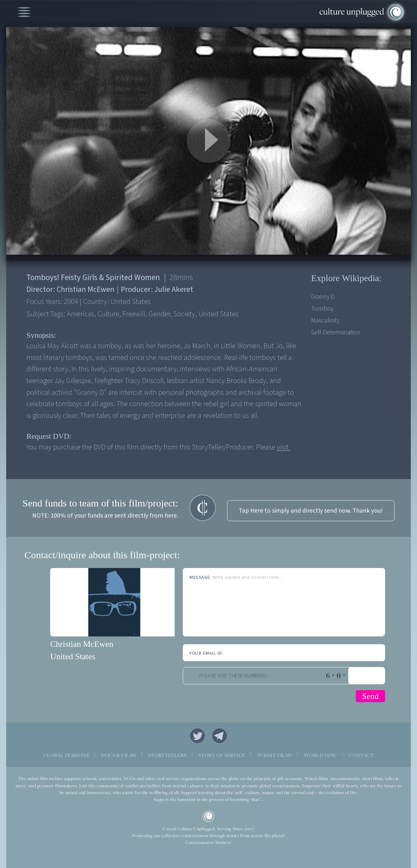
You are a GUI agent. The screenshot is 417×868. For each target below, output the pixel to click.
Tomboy (322, 309)
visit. (284, 447)
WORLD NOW (321, 755)
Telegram (220, 736)
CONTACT (361, 755)
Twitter (197, 736)
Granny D (323, 297)
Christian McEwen (82, 644)
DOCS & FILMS (119, 755)
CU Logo (208, 817)
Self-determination (336, 333)
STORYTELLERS (167, 755)
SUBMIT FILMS (275, 755)
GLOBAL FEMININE (66, 755)
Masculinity (325, 320)
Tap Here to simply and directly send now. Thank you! (311, 511)
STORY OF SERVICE (222, 755)
